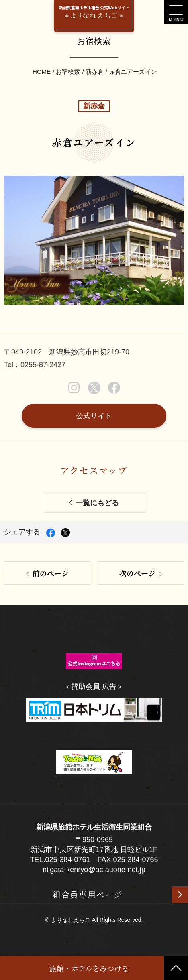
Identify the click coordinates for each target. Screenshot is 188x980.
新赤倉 (95, 72)
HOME (42, 72)
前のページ (51, 573)
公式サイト (94, 416)
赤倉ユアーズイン (133, 72)
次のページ (137, 573)
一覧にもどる (97, 503)
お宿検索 (68, 72)
